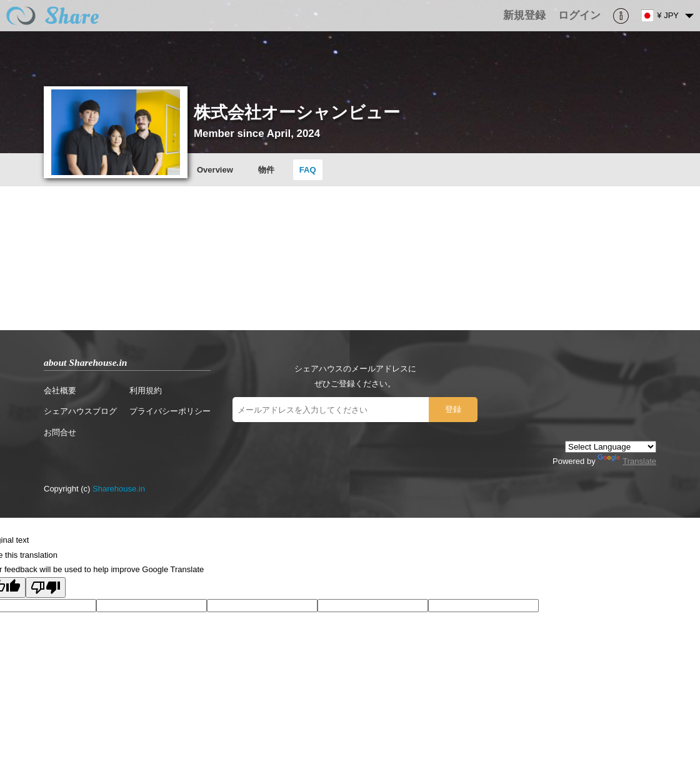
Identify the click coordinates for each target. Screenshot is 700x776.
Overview (215, 170)
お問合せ (60, 432)
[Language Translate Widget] (611, 447)
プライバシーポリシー (170, 411)
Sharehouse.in (119, 489)
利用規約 (146, 391)
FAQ (308, 170)
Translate (627, 461)
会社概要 (60, 391)
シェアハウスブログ (80, 411)
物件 (266, 170)
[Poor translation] (46, 587)
